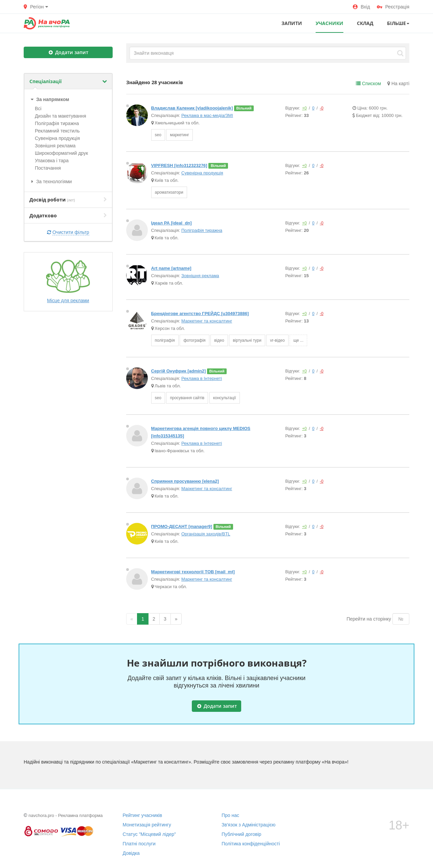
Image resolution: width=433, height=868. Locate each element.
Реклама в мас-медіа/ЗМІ (207, 115)
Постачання (48, 168)
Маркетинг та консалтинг (207, 321)
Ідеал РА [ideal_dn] (172, 223)
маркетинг (179, 135)
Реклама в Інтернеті (202, 378)
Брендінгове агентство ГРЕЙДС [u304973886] (200, 314)
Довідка (131, 853)
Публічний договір (241, 834)
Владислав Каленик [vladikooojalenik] (192, 108)
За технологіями (51, 182)
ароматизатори (169, 192)
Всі (38, 108)
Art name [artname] (171, 268)
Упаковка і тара (52, 161)
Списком (368, 83)
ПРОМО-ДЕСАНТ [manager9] (182, 526)
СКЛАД (365, 23)
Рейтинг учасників (143, 815)
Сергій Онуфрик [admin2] (179, 371)
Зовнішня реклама (55, 146)
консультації (225, 398)
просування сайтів (187, 398)
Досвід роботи (68, 200)
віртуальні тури (247, 340)
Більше (398, 23)
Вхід (361, 7)
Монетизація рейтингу (147, 825)
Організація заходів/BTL (206, 534)
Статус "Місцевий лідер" (150, 834)
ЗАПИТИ (292, 23)
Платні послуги (139, 844)
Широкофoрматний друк (61, 153)
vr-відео (277, 340)
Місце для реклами (68, 281)
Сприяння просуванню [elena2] (185, 481)
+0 (304, 108)
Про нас (230, 815)
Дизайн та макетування (61, 116)
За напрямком (49, 99)
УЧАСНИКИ (329, 23)
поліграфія (165, 340)
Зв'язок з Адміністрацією (248, 825)
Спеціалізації (68, 81)
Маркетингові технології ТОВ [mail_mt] (193, 572)
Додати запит (69, 52)
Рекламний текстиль (57, 131)
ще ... (298, 340)
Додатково (68, 215)
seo (158, 135)
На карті (398, 83)
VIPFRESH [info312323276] (179, 165)
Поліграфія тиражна (57, 123)
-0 (322, 108)
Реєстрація (393, 7)
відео (219, 340)
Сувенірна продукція (57, 138)
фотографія (194, 340)
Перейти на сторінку (369, 619)
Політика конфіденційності (251, 844)
